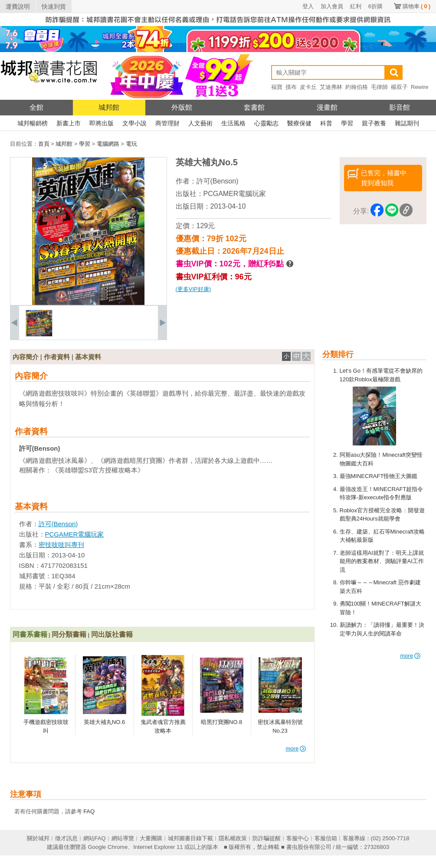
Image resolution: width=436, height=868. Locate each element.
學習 (347, 123)
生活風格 (233, 123)
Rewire (420, 87)
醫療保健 (299, 123)
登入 (308, 6)
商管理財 (167, 123)
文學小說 (134, 123)
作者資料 (57, 357)
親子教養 (374, 123)
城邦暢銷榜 (33, 123)
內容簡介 (26, 357)
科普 (326, 123)
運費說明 (18, 7)
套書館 (254, 107)
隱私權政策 (233, 838)
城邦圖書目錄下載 (190, 838)
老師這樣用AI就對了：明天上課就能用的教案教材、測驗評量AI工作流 (382, 561)
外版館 (182, 107)
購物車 (416, 6)
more (411, 656)
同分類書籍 (69, 634)
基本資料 (88, 357)
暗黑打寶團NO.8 (221, 722)
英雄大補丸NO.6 (104, 722)
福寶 (277, 87)
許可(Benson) (218, 181)
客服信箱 (326, 838)
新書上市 (69, 123)
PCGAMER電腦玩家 (235, 194)
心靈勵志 (266, 123)
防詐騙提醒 (267, 838)
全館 (36, 107)
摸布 (291, 87)
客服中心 (298, 838)
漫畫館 (327, 107)
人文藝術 (200, 123)
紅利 (356, 6)
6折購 (375, 6)
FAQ (89, 811)
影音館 (400, 107)
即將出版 (102, 123)
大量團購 (151, 838)
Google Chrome (108, 847)
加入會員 (332, 6)
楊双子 (399, 87)
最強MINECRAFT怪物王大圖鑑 (379, 476)
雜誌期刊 (407, 123)
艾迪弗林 (331, 87)
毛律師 (379, 87)
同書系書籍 (30, 634)
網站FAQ (95, 838)
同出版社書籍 (112, 634)
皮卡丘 (308, 87)
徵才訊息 (66, 838)
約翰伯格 (357, 87)
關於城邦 (38, 838)
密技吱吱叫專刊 (61, 545)
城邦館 (109, 107)
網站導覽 (123, 838)
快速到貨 (54, 7)
